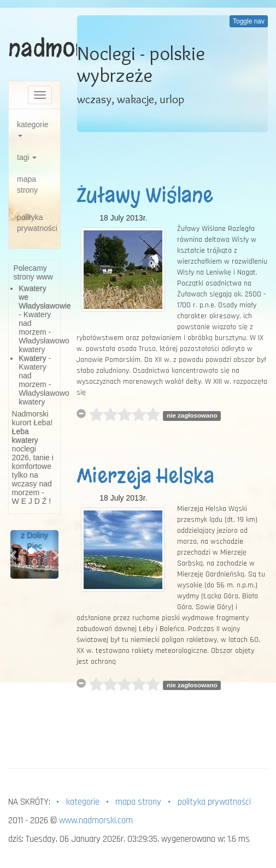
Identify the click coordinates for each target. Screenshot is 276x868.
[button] (14, 554)
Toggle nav (249, 21)
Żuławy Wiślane (145, 195)
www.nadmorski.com (96, 821)
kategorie (33, 129)
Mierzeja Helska (145, 476)
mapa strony (27, 185)
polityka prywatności (37, 223)
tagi (27, 157)
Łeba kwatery (25, 436)
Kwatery (33, 358)
